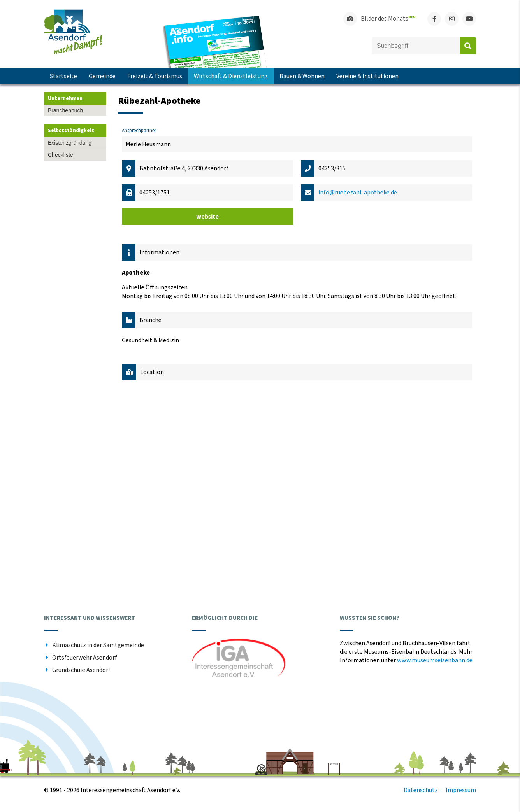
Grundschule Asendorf (81, 670)
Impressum (461, 790)
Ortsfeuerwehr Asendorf (85, 658)
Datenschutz (421, 790)
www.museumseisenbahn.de (435, 660)
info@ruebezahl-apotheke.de (358, 192)
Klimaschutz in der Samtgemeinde (98, 645)
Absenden (468, 46)
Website (207, 217)
